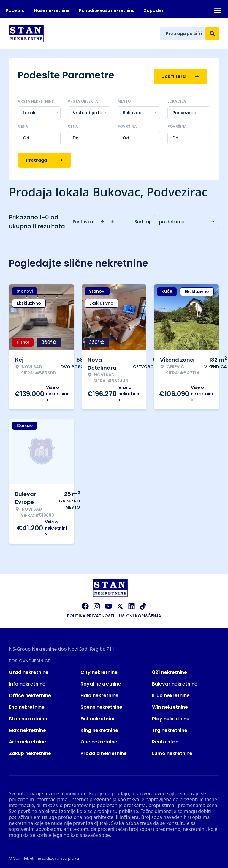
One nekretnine (99, 740)
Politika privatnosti (91, 614)
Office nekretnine (30, 693)
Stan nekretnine (28, 717)
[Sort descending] (113, 220)
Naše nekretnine (52, 10)
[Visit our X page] (120, 604)
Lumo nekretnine (172, 751)
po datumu (172, 220)
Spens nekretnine (101, 705)
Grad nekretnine (29, 670)
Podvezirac (184, 111)
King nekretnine (99, 728)
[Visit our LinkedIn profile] (132, 604)
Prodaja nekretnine (104, 751)
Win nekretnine (170, 705)
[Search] (212, 34)
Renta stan (165, 740)
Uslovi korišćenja (140, 614)
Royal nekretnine (101, 682)
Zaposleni (155, 10)
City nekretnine (99, 670)
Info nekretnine (27, 682)
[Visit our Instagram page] (97, 604)
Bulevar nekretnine (175, 682)
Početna (15, 10)
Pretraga (45, 158)
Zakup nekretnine (30, 751)
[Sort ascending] (102, 220)
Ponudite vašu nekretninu (107, 10)
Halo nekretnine (99, 693)
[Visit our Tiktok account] (143, 604)
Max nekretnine (27, 728)
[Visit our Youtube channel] (108, 604)
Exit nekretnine (98, 717)
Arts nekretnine (27, 740)
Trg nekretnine (170, 728)
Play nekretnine (171, 717)
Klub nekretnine (171, 693)
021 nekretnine (170, 670)
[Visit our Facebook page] (85, 604)
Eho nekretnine (27, 705)
